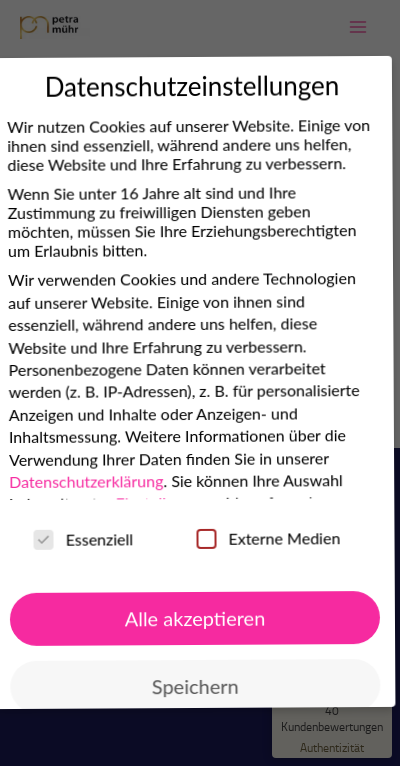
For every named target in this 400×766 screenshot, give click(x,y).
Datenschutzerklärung (82, 482)
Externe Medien (264, 538)
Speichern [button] (191, 686)
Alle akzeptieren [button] (191, 618)
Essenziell (79, 540)
